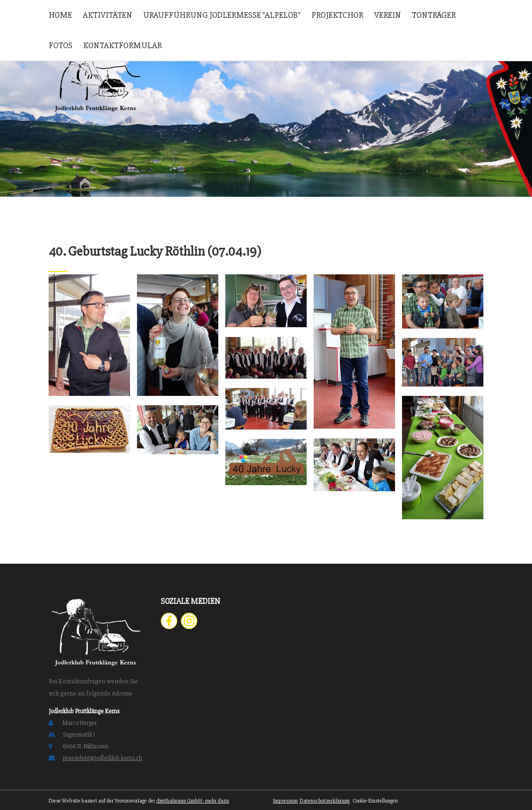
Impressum (285, 801)
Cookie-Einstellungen (375, 801)
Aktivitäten (108, 15)
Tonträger (434, 15)
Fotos (61, 45)
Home (60, 15)
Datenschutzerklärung (325, 801)
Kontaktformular (122, 45)
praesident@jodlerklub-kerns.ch (102, 758)
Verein (388, 15)
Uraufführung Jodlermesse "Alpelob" (222, 15)
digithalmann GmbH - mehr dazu (193, 801)
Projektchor (337, 15)
